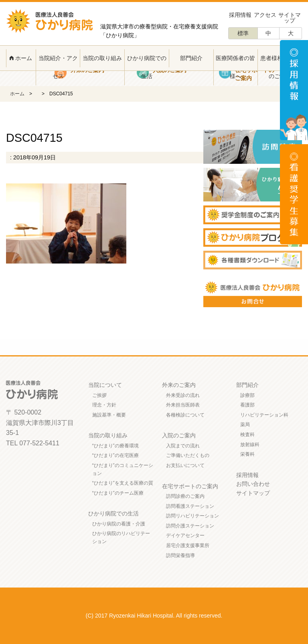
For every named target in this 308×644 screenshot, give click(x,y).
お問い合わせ (253, 484)
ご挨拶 (99, 395)
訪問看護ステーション (190, 506)
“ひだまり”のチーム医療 (118, 493)
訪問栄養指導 (180, 555)
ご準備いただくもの (188, 455)
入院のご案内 (179, 435)
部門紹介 (191, 58)
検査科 (247, 435)
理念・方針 (104, 405)
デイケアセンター (185, 535)
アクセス (265, 15)
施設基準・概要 (109, 415)
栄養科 (247, 454)
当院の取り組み (102, 58)
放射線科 (250, 445)
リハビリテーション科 (264, 415)
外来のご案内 (179, 385)
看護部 (247, 405)
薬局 (245, 425)
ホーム (21, 58)
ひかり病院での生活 (147, 67)
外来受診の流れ (183, 395)
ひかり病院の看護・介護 (119, 524)
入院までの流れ (183, 446)
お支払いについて (185, 465)
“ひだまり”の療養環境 (115, 446)
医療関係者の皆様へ (235, 67)
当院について (105, 385)
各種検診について (185, 415)
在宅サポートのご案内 (190, 486)
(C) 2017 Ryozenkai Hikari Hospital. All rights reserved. (154, 616)
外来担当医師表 (183, 405)
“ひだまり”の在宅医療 (115, 455)
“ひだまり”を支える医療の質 (123, 483)
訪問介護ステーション (190, 526)
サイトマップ (290, 18)
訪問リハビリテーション (192, 516)
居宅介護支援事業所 (188, 545)
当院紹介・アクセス (58, 67)
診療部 (247, 395)
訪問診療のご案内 (185, 496)
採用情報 (240, 15)
